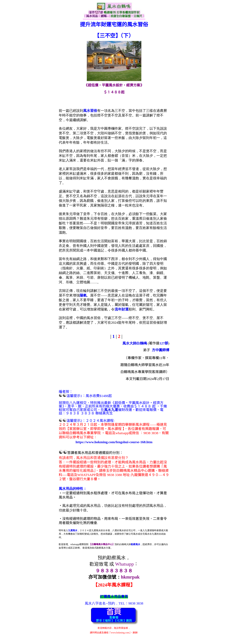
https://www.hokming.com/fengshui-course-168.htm (114, 442)
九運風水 (73, 530)
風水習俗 (90, 111)
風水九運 (111, 410)
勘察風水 (136, 544)
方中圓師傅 (161, 350)
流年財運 (122, 309)
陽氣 (83, 295)
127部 (164, 343)
